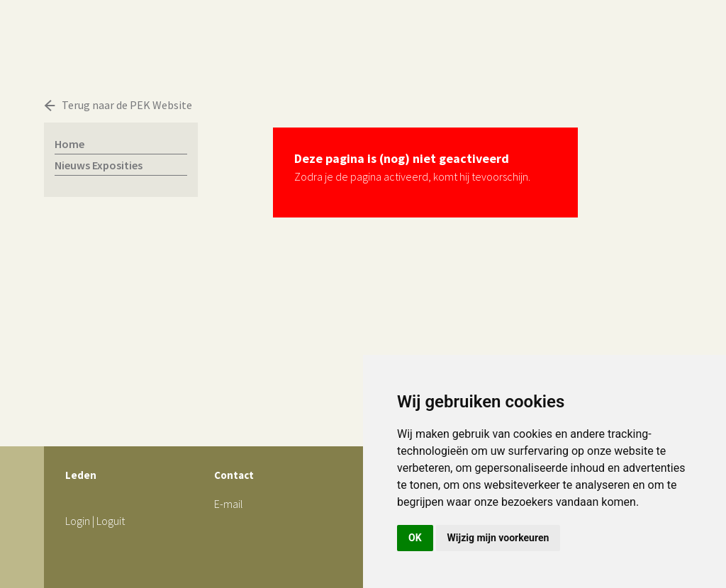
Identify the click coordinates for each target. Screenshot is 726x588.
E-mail (229, 504)
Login (78, 521)
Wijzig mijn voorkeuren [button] (498, 538)
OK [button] (415, 538)
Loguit (111, 521)
